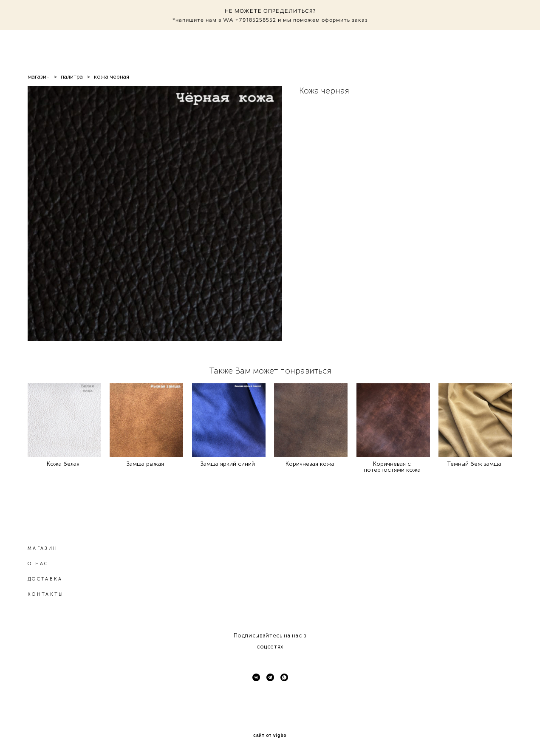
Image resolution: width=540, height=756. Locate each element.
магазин (39, 77)
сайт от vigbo (270, 736)
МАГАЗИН (43, 548)
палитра (72, 77)
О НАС (38, 564)
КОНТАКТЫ (46, 594)
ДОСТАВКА (45, 579)
